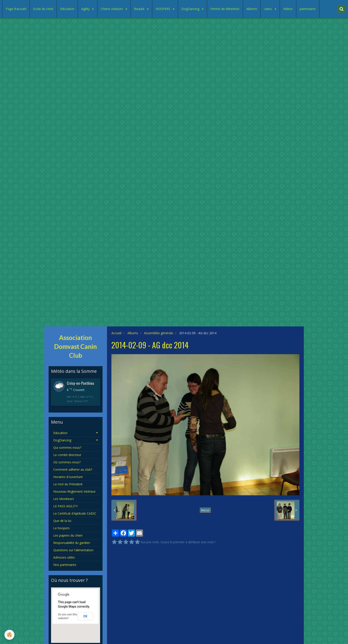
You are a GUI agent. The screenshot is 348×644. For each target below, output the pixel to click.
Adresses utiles (64, 557)
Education (67, 9)
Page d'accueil (16, 9)
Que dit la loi (62, 521)
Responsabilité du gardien (72, 543)
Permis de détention (225, 9)
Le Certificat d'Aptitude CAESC (75, 513)
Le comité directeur (67, 455)
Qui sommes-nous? (67, 447)
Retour (205, 510)
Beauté (140, 9)
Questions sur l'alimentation (73, 550)
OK (85, 616)
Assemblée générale (159, 333)
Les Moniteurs (64, 499)
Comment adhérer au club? (73, 469)
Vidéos (288, 9)
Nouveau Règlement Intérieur (74, 491)
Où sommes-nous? (67, 462)
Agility (86, 9)
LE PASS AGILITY (65, 506)
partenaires (308, 9)
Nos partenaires (65, 565)
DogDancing (191, 9)
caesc (268, 9)
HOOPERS (163, 9)
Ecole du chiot (43, 9)
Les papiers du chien (68, 535)
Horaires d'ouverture (68, 477)
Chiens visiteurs (112, 9)
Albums (252, 9)
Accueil (116, 333)
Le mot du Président (68, 484)
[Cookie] (9, 635)
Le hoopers (61, 528)
